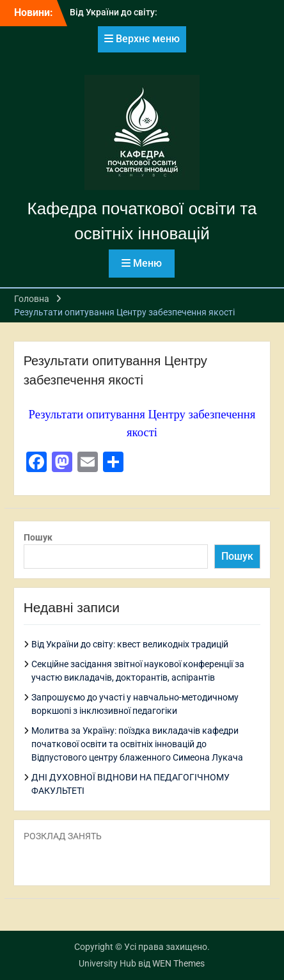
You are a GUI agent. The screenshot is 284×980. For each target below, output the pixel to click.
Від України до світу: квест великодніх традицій (130, 644)
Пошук (38, 537)
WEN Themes (178, 963)
